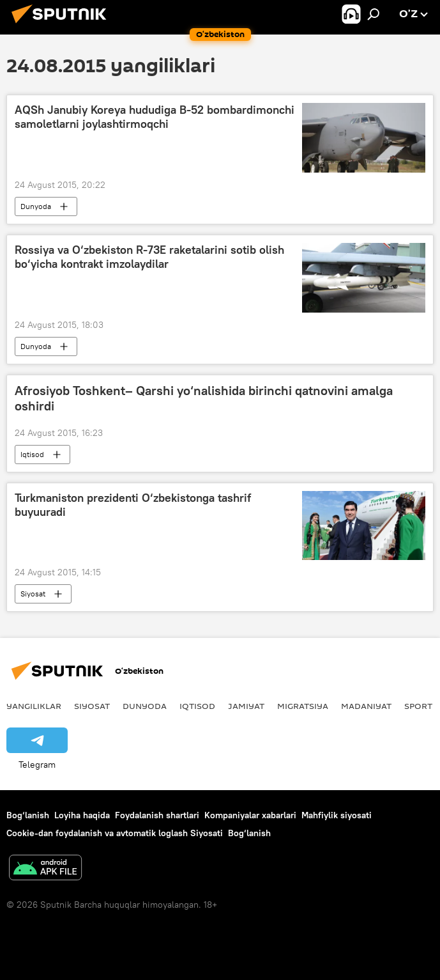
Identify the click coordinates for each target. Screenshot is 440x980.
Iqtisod (32, 454)
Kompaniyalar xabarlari (250, 815)
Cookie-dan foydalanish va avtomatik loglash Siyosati (115, 833)
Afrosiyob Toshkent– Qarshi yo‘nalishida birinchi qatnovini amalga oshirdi (204, 398)
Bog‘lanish (28, 815)
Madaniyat (366, 706)
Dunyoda (36, 206)
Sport (418, 706)
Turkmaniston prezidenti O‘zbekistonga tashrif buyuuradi (133, 505)
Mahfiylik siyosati (337, 815)
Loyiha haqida (82, 815)
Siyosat (33, 594)
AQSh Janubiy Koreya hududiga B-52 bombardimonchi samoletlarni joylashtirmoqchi (155, 117)
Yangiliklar (34, 706)
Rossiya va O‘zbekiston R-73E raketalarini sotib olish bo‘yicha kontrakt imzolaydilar (149, 257)
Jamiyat (246, 706)
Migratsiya (303, 706)
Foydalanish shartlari (157, 815)
